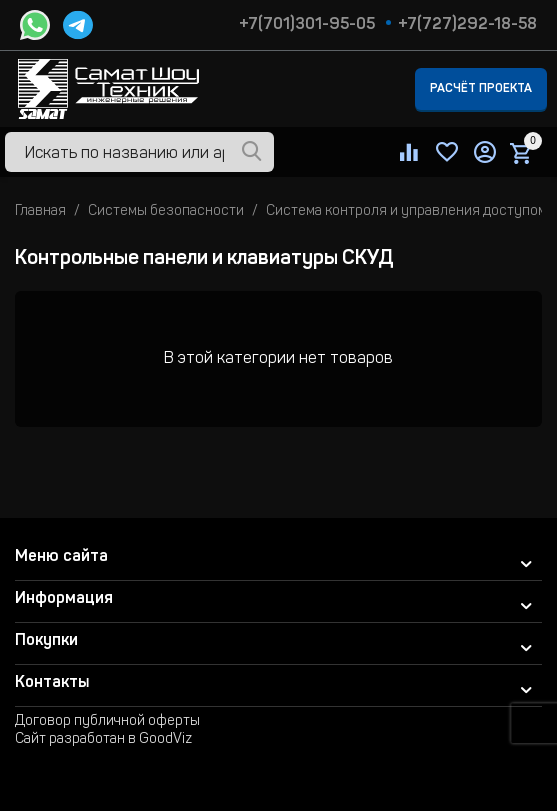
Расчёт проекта (481, 89)
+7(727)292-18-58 (467, 25)
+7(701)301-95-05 (307, 25)
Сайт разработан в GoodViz (103, 740)
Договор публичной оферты (107, 722)
